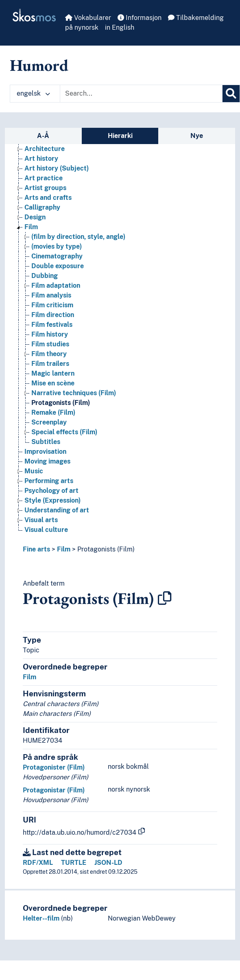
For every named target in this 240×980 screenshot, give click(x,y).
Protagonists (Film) (106, 549)
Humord (39, 65)
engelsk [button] (33, 93)
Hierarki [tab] (120, 136)
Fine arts (36, 549)
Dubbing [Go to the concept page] (45, 276)
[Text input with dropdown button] (141, 94)
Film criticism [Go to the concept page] (52, 305)
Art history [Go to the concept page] (41, 159)
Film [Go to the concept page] (31, 227)
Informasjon (140, 18)
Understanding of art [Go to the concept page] (57, 510)
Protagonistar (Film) (54, 790)
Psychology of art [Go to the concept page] (51, 491)
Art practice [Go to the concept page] (44, 178)
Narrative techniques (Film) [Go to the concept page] (74, 393)
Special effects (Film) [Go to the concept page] (64, 432)
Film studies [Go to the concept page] (50, 344)
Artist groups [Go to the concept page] (45, 188)
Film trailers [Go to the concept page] (50, 364)
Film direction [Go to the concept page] (53, 315)
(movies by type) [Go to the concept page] (57, 246)
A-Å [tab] (43, 136)
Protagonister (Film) (54, 767)
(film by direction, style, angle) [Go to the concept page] (78, 237)
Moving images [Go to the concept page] (47, 461)
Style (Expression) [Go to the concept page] (52, 500)
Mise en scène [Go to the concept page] (53, 383)
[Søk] (231, 94)
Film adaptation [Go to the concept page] (56, 285)
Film (64, 549)
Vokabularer (88, 18)
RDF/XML (38, 863)
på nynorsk (82, 27)
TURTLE (74, 863)
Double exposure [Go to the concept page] (58, 266)
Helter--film (41, 918)
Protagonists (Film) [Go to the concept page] (61, 403)
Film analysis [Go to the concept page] (51, 295)
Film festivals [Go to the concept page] (52, 325)
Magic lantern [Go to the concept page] (53, 373)
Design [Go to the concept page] (35, 217)
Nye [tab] (197, 136)
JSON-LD (108, 863)
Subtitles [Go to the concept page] (46, 442)
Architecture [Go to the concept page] (45, 149)
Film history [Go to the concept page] (50, 334)
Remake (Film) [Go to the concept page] (53, 412)
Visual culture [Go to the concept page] (46, 530)
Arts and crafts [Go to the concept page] (48, 198)
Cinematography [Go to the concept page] (57, 256)
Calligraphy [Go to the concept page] (42, 207)
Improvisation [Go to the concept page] (45, 452)
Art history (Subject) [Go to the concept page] (57, 168)
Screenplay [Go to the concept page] (49, 422)
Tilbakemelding (196, 18)
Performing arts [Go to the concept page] (49, 481)
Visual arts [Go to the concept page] (41, 520)
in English (120, 27)
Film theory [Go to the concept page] (49, 354)
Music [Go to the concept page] (34, 471)
